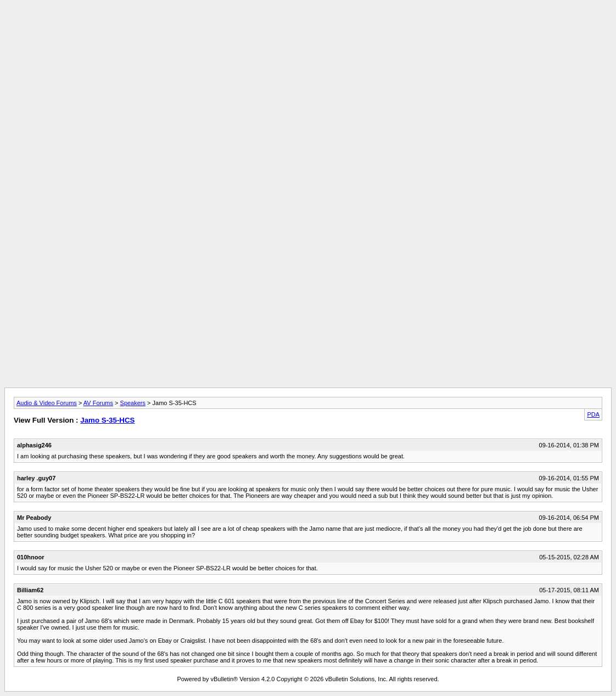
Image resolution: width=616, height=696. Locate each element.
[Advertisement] (308, 29)
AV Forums (98, 403)
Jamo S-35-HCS (107, 420)
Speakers (133, 403)
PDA (593, 414)
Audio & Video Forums (47, 403)
